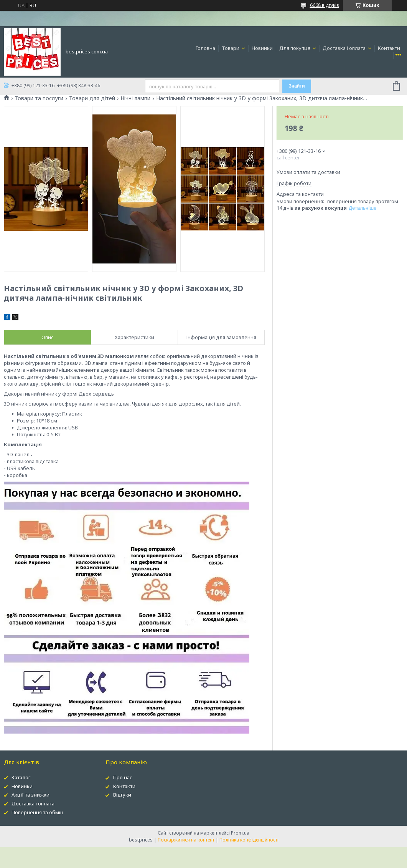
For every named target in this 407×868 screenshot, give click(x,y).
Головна (205, 48)
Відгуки (122, 795)
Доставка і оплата (345, 48)
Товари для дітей (92, 98)
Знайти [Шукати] (297, 86)
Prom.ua (240, 833)
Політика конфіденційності (249, 840)
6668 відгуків (325, 5)
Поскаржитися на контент (186, 840)
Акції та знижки (30, 795)
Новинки (262, 48)
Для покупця (295, 48)
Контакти (389, 48)
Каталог (21, 777)
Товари (231, 48)
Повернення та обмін (37, 812)
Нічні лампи (135, 98)
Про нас (123, 777)
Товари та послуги (39, 98)
